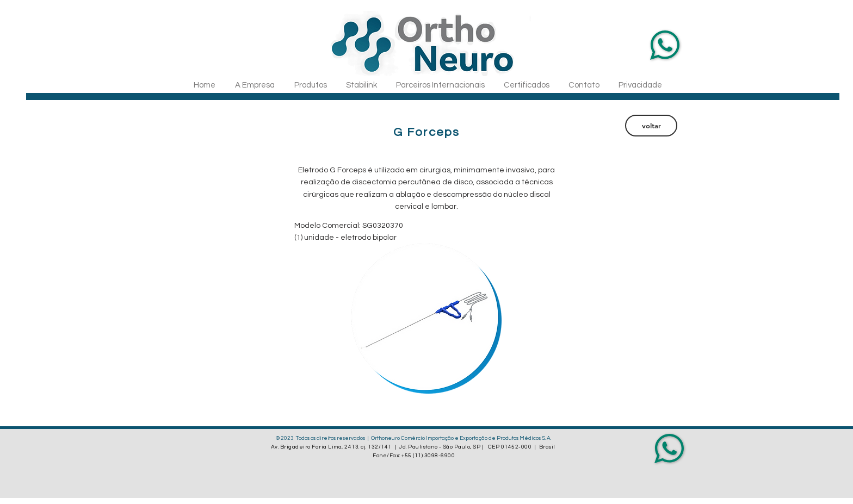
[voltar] (651, 126)
